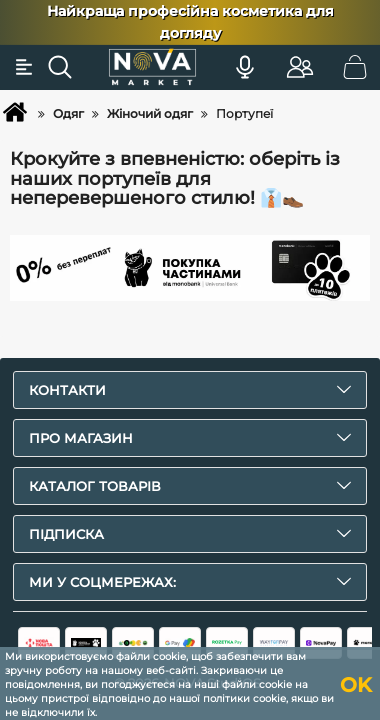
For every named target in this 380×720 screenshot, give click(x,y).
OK (356, 685)
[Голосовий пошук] (245, 67)
